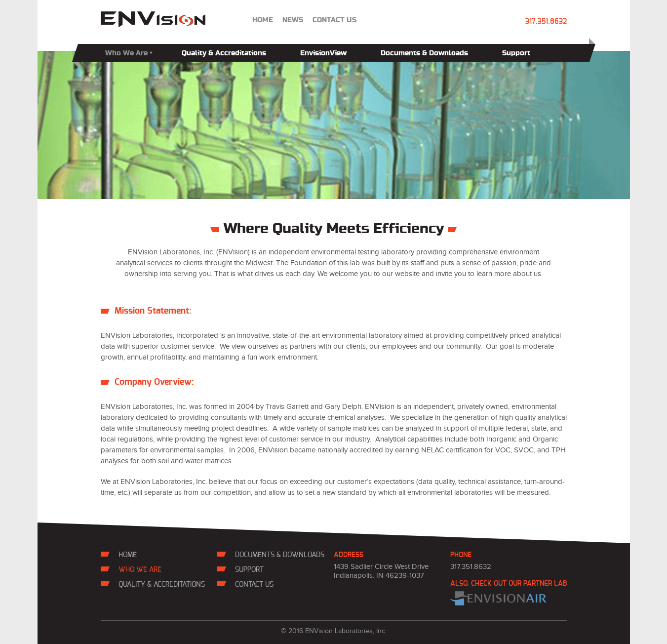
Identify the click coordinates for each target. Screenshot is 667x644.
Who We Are (129, 53)
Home (263, 20)
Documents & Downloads (424, 53)
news (293, 20)
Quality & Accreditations (224, 53)
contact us (334, 20)
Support (516, 53)
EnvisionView (323, 53)
